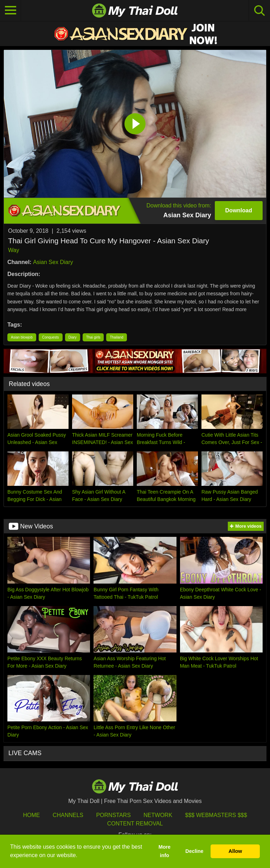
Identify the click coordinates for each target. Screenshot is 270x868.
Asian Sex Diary (53, 262)
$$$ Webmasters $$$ (216, 815)
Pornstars (113, 815)
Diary (73, 337)
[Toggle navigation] (11, 11)
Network (158, 815)
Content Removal (135, 824)
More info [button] (165, 851)
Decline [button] (194, 851)
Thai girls (93, 337)
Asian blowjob (22, 337)
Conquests (51, 337)
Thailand (116, 337)
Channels (68, 815)
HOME (31, 815)
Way (14, 250)
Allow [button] (235, 851)
